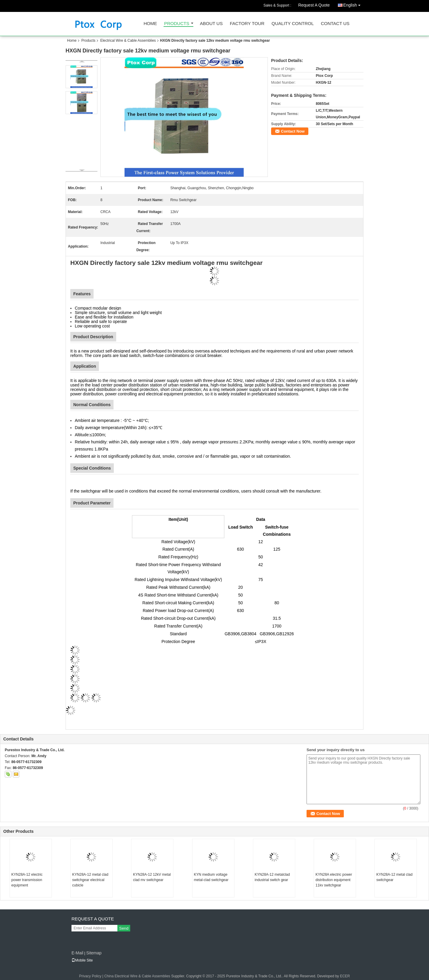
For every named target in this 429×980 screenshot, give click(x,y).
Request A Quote (314, 5)
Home (150, 24)
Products (177, 24)
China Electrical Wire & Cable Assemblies (137, 976)
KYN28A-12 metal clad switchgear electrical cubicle (90, 880)
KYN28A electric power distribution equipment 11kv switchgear (334, 880)
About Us (211, 24)
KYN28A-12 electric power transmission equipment (27, 880)
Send (124, 928)
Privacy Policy (90, 976)
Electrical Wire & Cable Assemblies (128, 41)
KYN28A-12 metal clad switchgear (394, 877)
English (353, 4)
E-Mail (77, 953)
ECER (345, 976)
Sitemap (94, 953)
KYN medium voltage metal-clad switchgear (211, 877)
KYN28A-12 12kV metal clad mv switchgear (152, 877)
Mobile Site (82, 960)
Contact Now (293, 131)
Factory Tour (247, 24)
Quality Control (293, 24)
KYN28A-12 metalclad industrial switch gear (272, 877)
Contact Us (335, 24)
